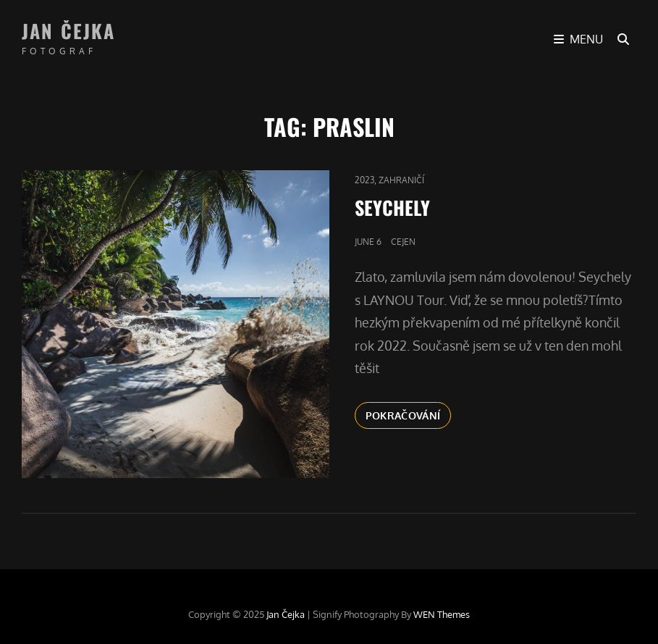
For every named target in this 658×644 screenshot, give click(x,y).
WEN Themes (442, 614)
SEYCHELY (392, 208)
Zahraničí (401, 180)
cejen (403, 242)
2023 (364, 180)
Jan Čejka (68, 31)
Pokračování (409, 414)
